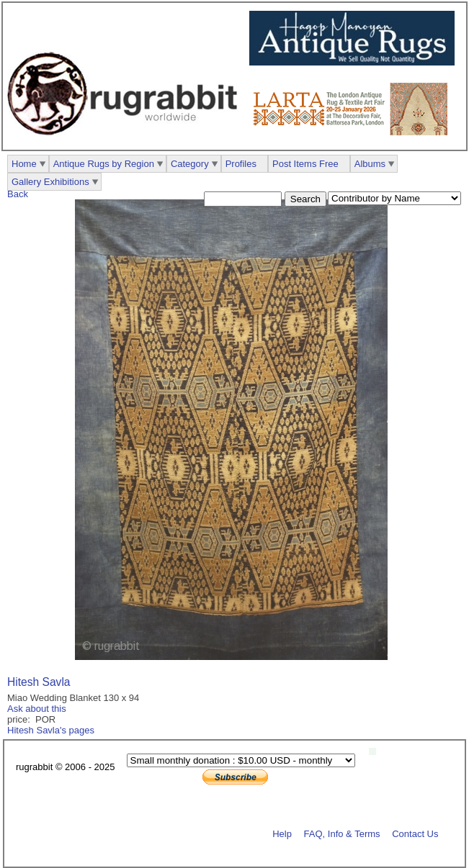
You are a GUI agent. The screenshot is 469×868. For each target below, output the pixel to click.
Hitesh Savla (39, 682)
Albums (370, 164)
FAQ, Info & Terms (342, 833)
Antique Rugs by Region (104, 164)
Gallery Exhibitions (50, 182)
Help (282, 833)
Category (190, 164)
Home (24, 164)
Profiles (241, 164)
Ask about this (37, 709)
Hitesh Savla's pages (51, 730)
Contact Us (415, 833)
